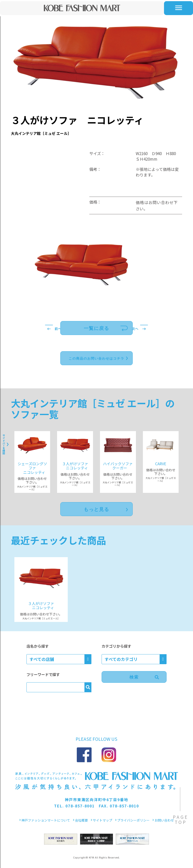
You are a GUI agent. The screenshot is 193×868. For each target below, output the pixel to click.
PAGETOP (181, 819)
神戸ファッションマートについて (46, 820)
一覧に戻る (96, 328)
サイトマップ (103, 820)
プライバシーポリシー (133, 820)
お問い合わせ (164, 820)
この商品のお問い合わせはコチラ (96, 358)
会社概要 (81, 820)
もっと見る (96, 509)
